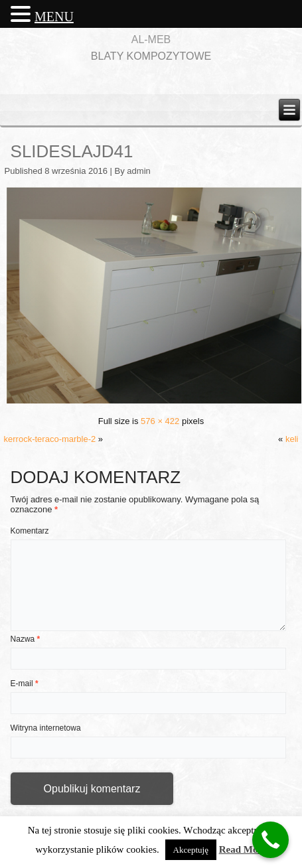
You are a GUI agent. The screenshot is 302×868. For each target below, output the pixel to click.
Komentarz (30, 531)
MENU (54, 17)
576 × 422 (160, 421)
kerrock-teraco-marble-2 (50, 439)
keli (292, 439)
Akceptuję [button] (191, 850)
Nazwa (26, 639)
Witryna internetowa (46, 728)
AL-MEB (151, 39)
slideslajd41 (72, 151)
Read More (243, 849)
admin (138, 171)
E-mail (25, 684)
